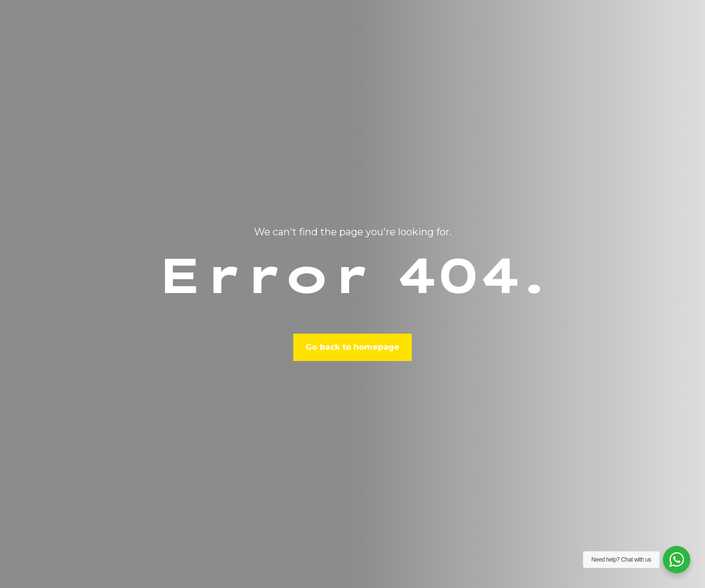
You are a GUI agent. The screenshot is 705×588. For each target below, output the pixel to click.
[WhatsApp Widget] (677, 560)
